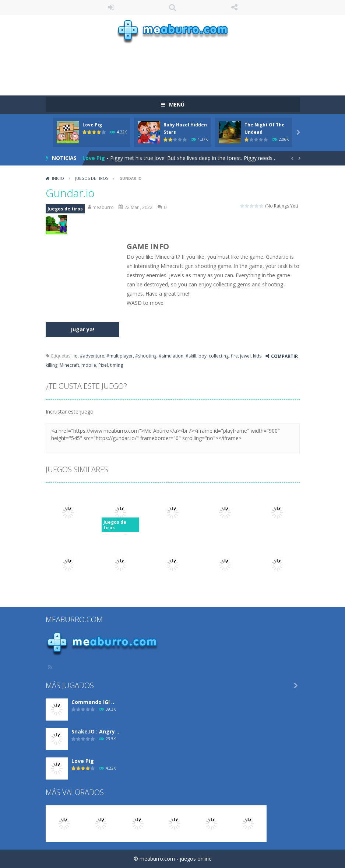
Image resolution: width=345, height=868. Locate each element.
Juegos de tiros (92, 178)
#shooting (146, 356)
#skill (191, 356)
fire (234, 356)
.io (75, 356)
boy (203, 356)
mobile (89, 365)
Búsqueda (173, 7)
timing (117, 365)
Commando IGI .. (93, 702)
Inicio (58, 178)
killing (52, 365)
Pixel (103, 365)
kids (257, 356)
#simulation (171, 356)
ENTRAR (111, 7)
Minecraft (69, 365)
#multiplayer (120, 356)
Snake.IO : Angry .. (95, 731)
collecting (219, 356)
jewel (245, 356)
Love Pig (92, 125)
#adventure (92, 356)
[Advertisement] (180, 66)
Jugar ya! (82, 329)
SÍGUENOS (234, 7)
